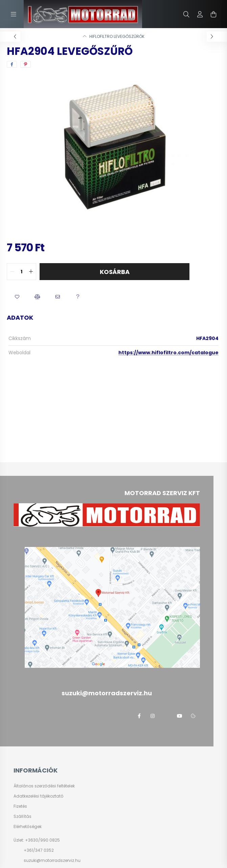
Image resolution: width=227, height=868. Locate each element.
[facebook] (12, 64)
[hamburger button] (14, 14)
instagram (153, 716)
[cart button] (213, 14)
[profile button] (200, 14)
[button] (17, 297)
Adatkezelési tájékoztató (38, 796)
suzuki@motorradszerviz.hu (52, 860)
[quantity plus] (31, 272)
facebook (139, 716)
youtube (180, 716)
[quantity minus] (12, 272)
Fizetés (20, 806)
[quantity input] (21, 272)
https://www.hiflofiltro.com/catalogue (168, 353)
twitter (166, 716)
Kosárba (115, 272)
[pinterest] (26, 64)
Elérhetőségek (28, 827)
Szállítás (22, 817)
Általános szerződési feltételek (44, 786)
